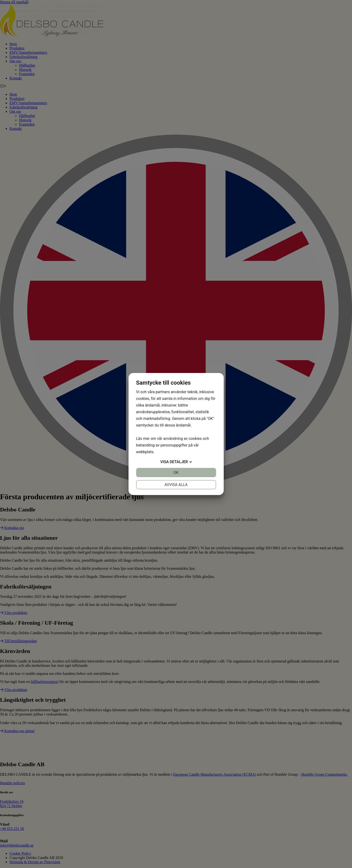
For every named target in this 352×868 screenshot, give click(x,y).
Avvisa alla (176, 485)
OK (176, 473)
